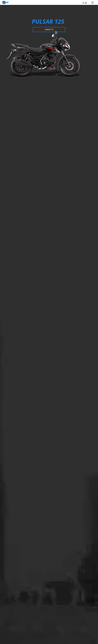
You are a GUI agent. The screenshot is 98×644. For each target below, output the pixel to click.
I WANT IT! (49, 30)
